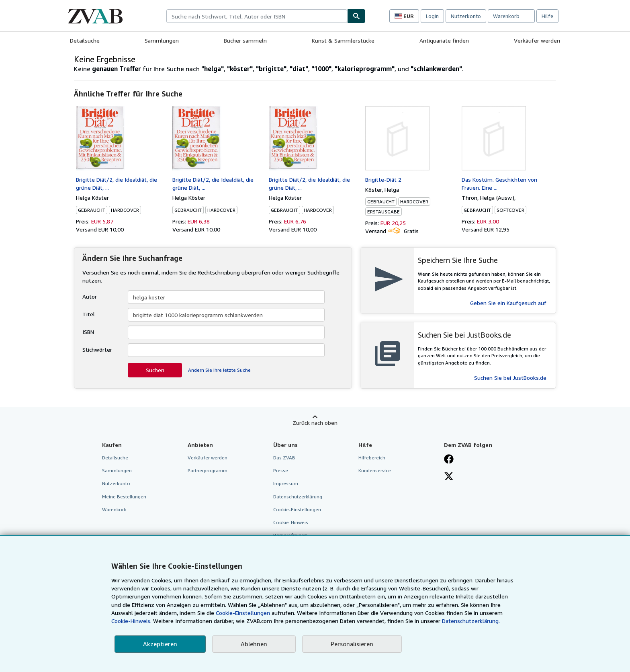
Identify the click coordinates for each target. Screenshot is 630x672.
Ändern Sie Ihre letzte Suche (219, 370)
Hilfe (547, 16)
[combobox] (257, 16)
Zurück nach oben (315, 423)
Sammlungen (162, 40)
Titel (89, 314)
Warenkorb (114, 509)
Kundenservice (375, 470)
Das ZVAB (284, 458)
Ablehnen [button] (254, 644)
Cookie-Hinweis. (131, 621)
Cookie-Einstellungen (243, 613)
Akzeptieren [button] (160, 644)
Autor (90, 296)
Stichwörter (97, 349)
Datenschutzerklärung (298, 497)
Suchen (155, 370)
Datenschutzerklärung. (471, 621)
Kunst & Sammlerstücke (343, 40)
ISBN (88, 332)
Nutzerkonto (466, 16)
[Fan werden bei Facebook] (449, 460)
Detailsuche (85, 40)
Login (432, 16)
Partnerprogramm (208, 470)
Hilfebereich (372, 458)
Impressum (286, 483)
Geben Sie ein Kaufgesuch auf (508, 303)
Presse (281, 470)
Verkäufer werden (537, 40)
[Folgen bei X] (449, 477)
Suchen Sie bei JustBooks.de (510, 378)
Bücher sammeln (245, 40)
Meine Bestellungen (124, 497)
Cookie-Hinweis (291, 522)
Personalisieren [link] (352, 644)
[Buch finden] (356, 16)
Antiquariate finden (444, 40)
